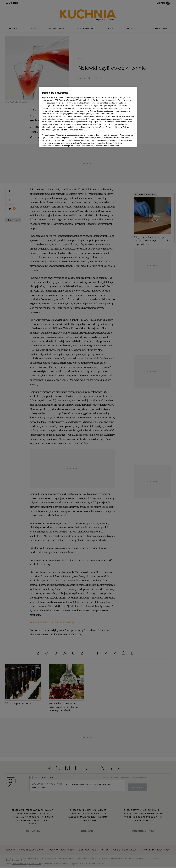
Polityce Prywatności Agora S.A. (75, 130)
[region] (88, 117)
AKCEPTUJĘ (126, 142)
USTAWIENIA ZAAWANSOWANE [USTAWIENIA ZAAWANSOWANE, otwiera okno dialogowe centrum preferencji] (58, 142)
